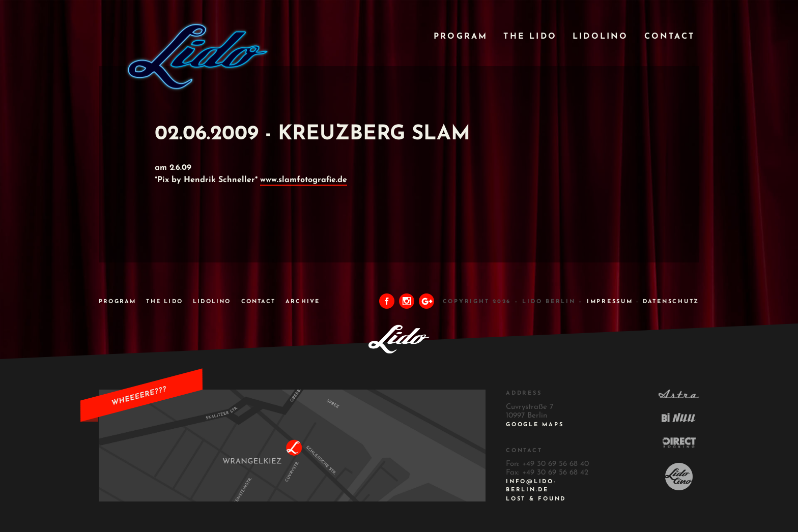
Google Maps (535, 425)
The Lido (530, 37)
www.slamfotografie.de (304, 180)
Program (461, 37)
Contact (669, 37)
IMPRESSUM (610, 302)
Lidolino (601, 37)
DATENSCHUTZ (671, 302)
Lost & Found (536, 499)
